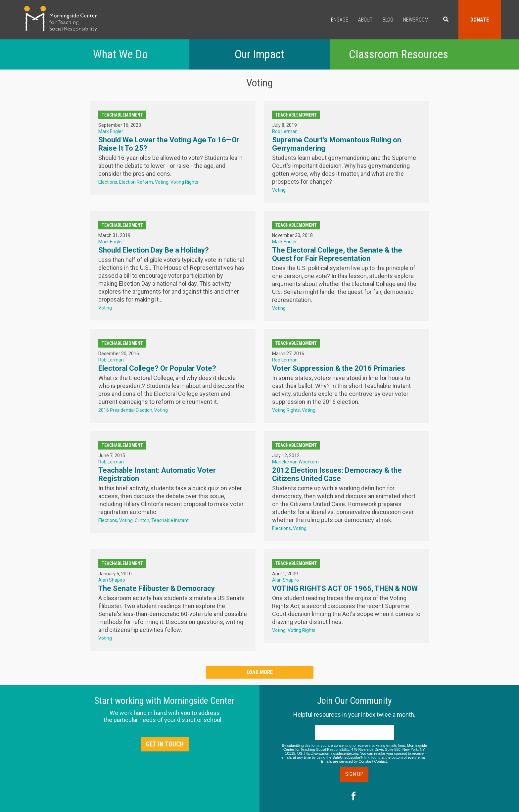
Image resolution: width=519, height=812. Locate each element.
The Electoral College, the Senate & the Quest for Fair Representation (337, 254)
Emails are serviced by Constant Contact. (354, 761)
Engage (340, 20)
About (365, 20)
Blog (388, 20)
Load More (260, 672)
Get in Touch (165, 744)
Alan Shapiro (112, 580)
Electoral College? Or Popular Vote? (157, 368)
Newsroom (416, 20)
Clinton (142, 520)
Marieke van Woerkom (295, 462)
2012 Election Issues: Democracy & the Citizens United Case (337, 474)
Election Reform (136, 182)
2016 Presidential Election (125, 410)
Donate (480, 20)
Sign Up (354, 774)
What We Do (120, 54)
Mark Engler (111, 131)
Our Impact (259, 54)
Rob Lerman (285, 131)
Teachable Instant (170, 520)
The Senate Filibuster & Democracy (157, 588)
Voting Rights (184, 182)
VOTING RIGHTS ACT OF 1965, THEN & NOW (345, 588)
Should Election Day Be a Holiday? (154, 250)
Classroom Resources (399, 54)
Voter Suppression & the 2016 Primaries (339, 368)
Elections (108, 182)
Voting (162, 182)
